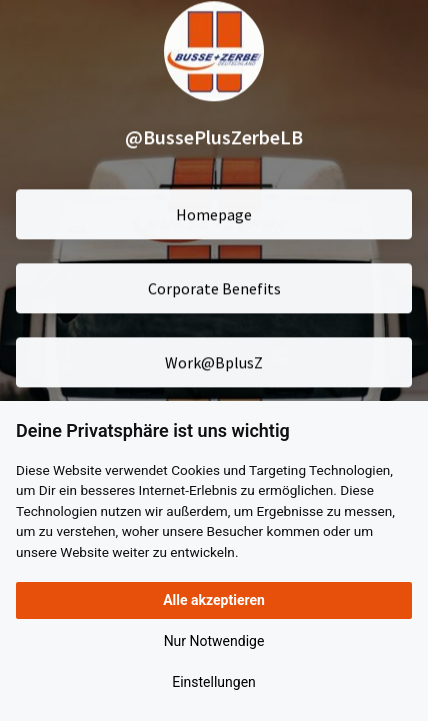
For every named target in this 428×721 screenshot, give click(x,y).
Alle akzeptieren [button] (214, 600)
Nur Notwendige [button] (214, 641)
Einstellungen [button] (214, 682)
